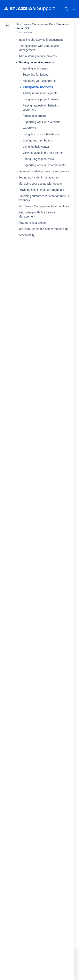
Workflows (29, 128)
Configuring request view (38, 159)
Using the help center (36, 147)
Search (66, 9)
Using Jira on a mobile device (41, 134)
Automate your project (33, 223)
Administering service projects (38, 56)
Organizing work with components (44, 165)
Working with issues (35, 68)
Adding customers (34, 116)
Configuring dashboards (38, 140)
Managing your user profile (39, 81)
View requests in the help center (43, 153)
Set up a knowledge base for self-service (44, 171)
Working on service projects (36, 62)
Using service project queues (41, 99)
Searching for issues (35, 75)
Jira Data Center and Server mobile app (43, 229)
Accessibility (26, 235)
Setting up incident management (39, 177)
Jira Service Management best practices (44, 206)
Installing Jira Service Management (41, 40)
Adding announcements (38, 87)
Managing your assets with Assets (40, 184)
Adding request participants (40, 93)
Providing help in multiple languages (41, 190)
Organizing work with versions (41, 122)
